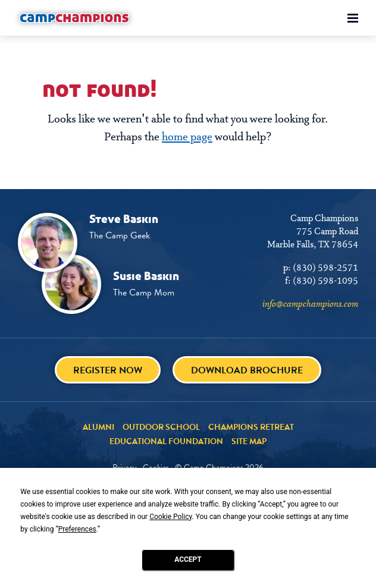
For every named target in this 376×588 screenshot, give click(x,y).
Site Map (249, 441)
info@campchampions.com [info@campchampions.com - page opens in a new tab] (310, 304)
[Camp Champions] (74, 18)
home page (187, 137)
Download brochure (247, 370)
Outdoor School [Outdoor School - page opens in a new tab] (161, 427)
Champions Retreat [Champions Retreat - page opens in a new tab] (251, 427)
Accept (188, 559)
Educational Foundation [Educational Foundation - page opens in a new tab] (166, 441)
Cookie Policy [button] (170, 517)
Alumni (98, 427)
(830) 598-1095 (325, 281)
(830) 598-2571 (325, 268)
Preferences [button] (77, 529)
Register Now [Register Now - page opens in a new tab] (108, 370)
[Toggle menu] (353, 18)
